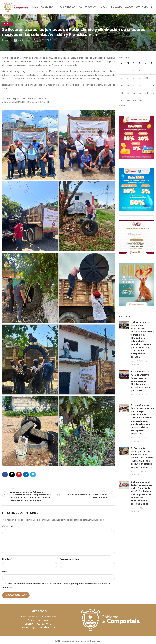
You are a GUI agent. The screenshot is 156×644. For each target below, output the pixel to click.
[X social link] (12, 475)
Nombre (7, 559)
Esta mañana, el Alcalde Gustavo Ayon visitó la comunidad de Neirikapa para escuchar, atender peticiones (141, 381)
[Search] (152, 7)
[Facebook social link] (5, 475)
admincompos (25, 40)
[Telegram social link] (33, 475)
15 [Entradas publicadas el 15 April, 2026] (134, 86)
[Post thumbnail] (124, 343)
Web (4, 572)
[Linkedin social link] (26, 475)
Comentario (9, 526)
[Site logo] (16, 7)
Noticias (8, 24)
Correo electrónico (70, 559)
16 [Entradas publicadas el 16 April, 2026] (140, 86)
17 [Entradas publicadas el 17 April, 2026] (146, 86)
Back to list (58, 494)
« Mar (122, 106)
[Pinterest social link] (19, 475)
